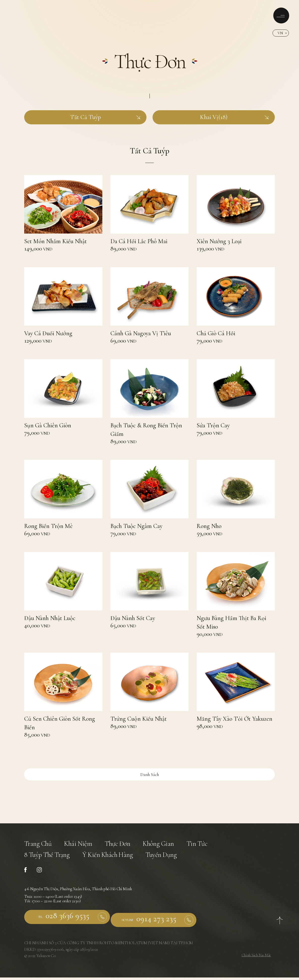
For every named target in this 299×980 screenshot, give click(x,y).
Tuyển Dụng (174, 859)
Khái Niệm (82, 845)
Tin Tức (209, 845)
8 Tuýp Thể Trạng (49, 859)
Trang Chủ (39, 845)
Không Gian (168, 845)
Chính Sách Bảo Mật (255, 957)
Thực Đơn (124, 845)
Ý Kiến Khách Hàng (115, 859)
